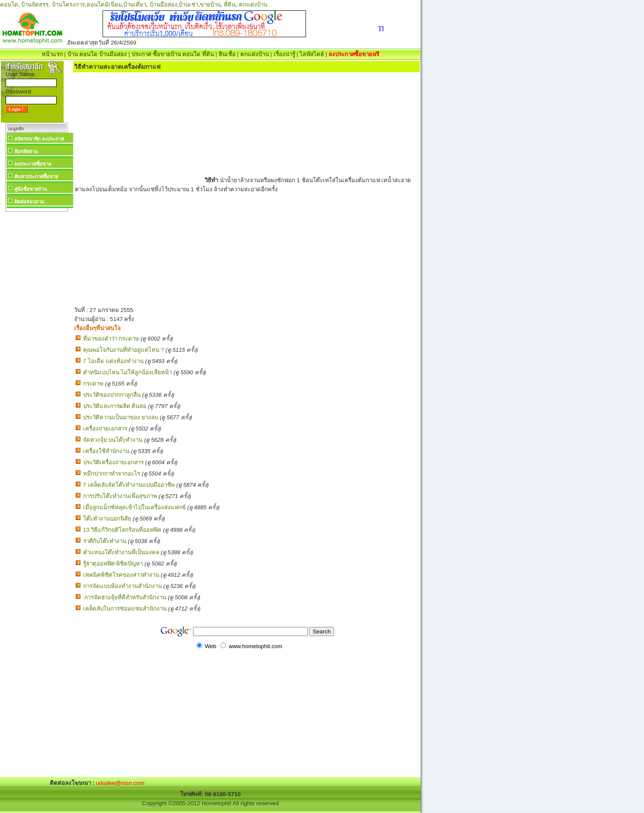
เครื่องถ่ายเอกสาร (105, 429)
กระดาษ (93, 384)
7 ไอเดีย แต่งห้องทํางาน (113, 361)
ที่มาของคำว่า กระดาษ (111, 339)
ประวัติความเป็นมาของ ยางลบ (121, 417)
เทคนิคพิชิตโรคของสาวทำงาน (121, 575)
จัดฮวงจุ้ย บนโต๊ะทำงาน (113, 440)
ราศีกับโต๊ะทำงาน (105, 541)
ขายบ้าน (210, 5)
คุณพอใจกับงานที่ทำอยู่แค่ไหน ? (124, 350)
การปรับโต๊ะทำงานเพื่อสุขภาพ (120, 496)
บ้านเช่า (188, 5)
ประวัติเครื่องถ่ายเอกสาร (113, 462)
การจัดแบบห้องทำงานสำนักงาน (122, 586)
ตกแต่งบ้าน (253, 5)
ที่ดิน (230, 5)
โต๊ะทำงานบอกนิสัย (107, 519)
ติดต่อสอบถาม (29, 202)
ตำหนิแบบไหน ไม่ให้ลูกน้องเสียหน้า (128, 372)
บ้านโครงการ (68, 5)
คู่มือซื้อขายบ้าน (31, 189)
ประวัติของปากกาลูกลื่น (112, 395)
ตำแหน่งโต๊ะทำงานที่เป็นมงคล (121, 552)
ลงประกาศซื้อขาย (33, 164)
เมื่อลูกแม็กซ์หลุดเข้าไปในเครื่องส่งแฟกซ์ (134, 507)
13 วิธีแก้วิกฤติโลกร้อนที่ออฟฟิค (122, 530)
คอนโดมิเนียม (104, 5)
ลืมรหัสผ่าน (26, 151)
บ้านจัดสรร (35, 5)
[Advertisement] (36, 344)
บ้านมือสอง (164, 5)
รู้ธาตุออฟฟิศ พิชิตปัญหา (113, 564)
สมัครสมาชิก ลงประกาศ (39, 139)
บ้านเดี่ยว (135, 5)
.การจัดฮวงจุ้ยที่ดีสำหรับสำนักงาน (125, 597)
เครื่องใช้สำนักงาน (106, 451)
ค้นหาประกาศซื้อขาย (36, 177)
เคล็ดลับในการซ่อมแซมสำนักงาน (125, 609)
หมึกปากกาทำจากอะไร (112, 474)
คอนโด (9, 5)
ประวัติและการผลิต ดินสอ (115, 406)
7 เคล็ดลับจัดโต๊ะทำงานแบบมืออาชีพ (129, 485)
